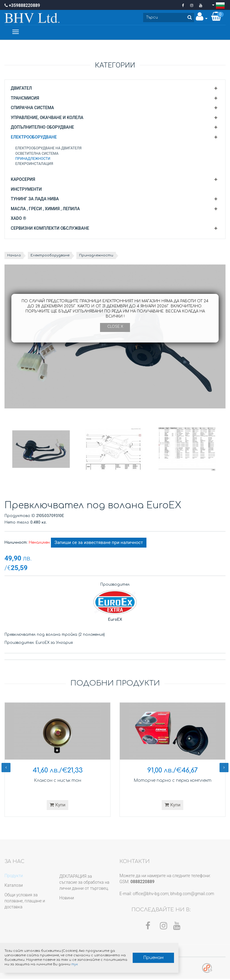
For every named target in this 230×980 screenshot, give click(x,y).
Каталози (14, 886)
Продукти (14, 877)
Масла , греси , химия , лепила (45, 210)
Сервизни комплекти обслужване (50, 229)
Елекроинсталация (34, 165)
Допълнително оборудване (42, 128)
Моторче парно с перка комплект (172, 781)
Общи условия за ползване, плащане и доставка (25, 902)
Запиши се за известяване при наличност (99, 544)
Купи (58, 806)
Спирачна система (32, 109)
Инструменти (26, 190)
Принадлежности (33, 160)
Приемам (140, 956)
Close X (115, 327)
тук (92, 963)
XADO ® (18, 220)
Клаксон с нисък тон (57, 781)
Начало (15, 256)
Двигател (21, 89)
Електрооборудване (34, 138)
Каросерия (23, 181)
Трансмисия (25, 99)
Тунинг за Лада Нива (35, 200)
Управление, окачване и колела (47, 118)
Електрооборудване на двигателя (49, 149)
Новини (67, 899)
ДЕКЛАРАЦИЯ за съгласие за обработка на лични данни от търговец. (84, 883)
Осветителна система (37, 154)
